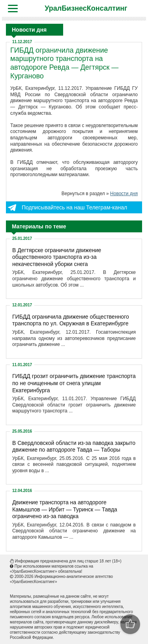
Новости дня (124, 194)
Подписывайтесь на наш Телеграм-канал (74, 207)
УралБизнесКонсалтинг (86, 8)
